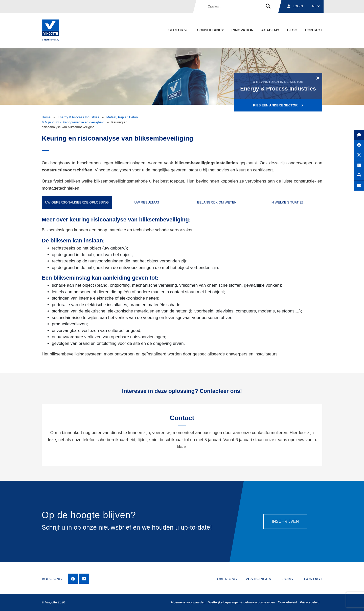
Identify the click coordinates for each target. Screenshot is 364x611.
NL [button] (316, 6)
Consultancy (210, 30)
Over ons (227, 579)
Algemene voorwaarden (188, 602)
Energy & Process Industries (78, 117)
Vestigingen (258, 579)
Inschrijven (285, 521)
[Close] (318, 78)
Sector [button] (178, 30)
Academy (270, 30)
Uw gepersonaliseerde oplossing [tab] (77, 202)
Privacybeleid (310, 602)
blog (292, 30)
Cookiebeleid (287, 602)
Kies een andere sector (278, 105)
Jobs (288, 579)
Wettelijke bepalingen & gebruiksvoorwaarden (242, 602)
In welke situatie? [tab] (287, 202)
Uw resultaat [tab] (147, 202)
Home (46, 117)
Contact (314, 30)
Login (295, 6)
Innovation (243, 30)
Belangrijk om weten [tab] (217, 202)
